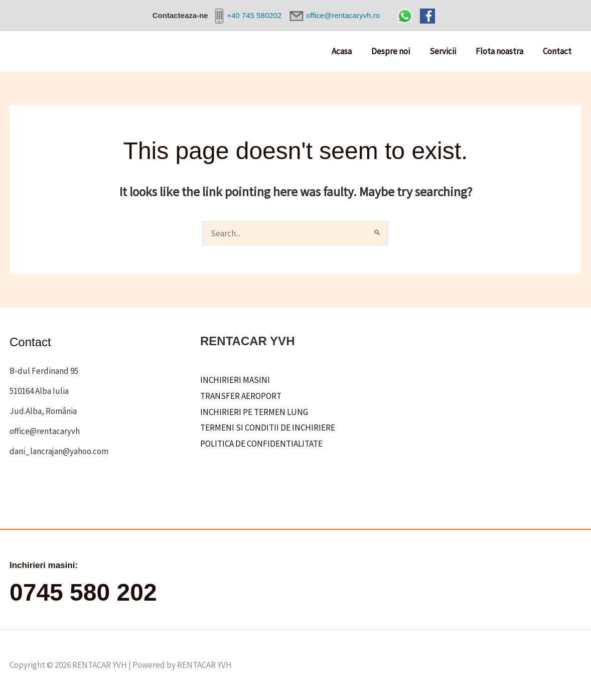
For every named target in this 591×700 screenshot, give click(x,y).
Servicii (449, 51)
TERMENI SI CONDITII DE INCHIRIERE (268, 428)
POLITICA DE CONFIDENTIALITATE (261, 444)
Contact (558, 51)
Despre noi (399, 51)
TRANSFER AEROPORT (241, 396)
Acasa (353, 51)
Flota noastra (503, 51)
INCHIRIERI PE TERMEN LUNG (254, 412)
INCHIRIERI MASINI (235, 380)
